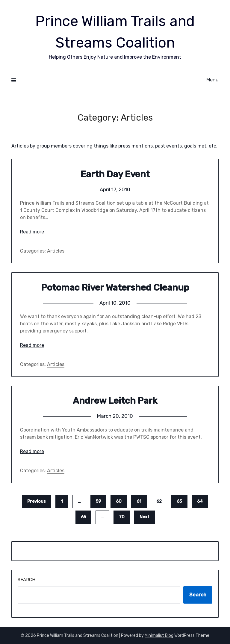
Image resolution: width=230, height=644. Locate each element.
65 (83, 517)
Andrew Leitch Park (115, 401)
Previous (37, 501)
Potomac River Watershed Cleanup (115, 288)
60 (119, 501)
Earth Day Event (115, 174)
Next (144, 517)
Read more (32, 232)
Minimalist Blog (159, 635)
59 (98, 501)
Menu (212, 80)
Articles (56, 251)
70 (122, 517)
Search (27, 580)
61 (139, 501)
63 (179, 501)
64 (200, 501)
